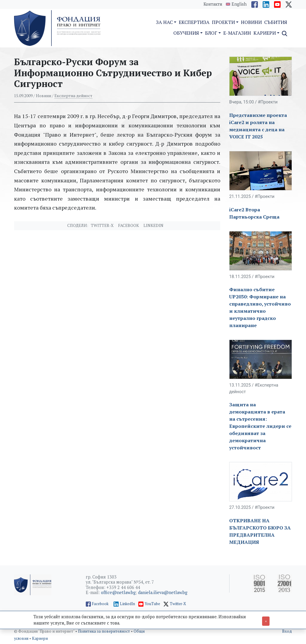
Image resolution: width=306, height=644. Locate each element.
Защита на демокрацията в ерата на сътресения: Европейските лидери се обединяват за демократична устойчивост (260, 426)
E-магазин (237, 33)
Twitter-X (102, 225)
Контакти (213, 4)
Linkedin (153, 225)
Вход (287, 631)
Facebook (128, 225)
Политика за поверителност (104, 631)
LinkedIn (127, 604)
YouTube (152, 604)
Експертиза (194, 22)
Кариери (40, 638)
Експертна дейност (73, 96)
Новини (251, 22)
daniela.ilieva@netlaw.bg (163, 592)
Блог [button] (211, 33)
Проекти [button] (223, 22)
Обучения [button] (186, 33)
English (239, 4)
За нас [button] (164, 22)
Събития (276, 22)
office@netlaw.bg (118, 592)
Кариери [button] (265, 33)
